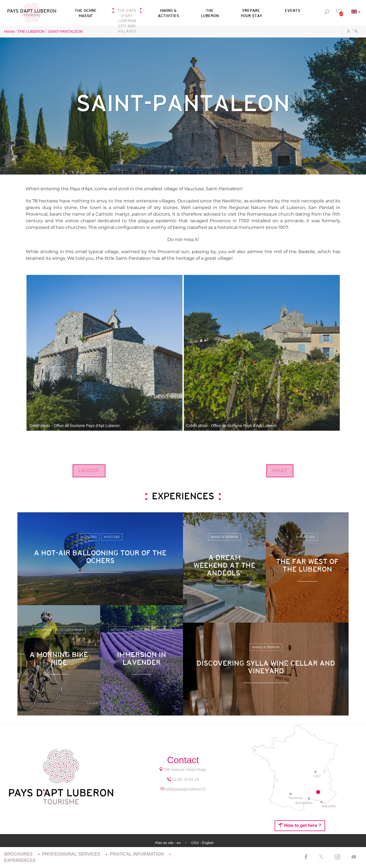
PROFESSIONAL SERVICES (72, 854)
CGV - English (202, 843)
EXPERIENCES (20, 860)
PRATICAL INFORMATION (137, 854)
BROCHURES (19, 854)
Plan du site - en (168, 843)
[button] (127, 12)
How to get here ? (300, 825)
